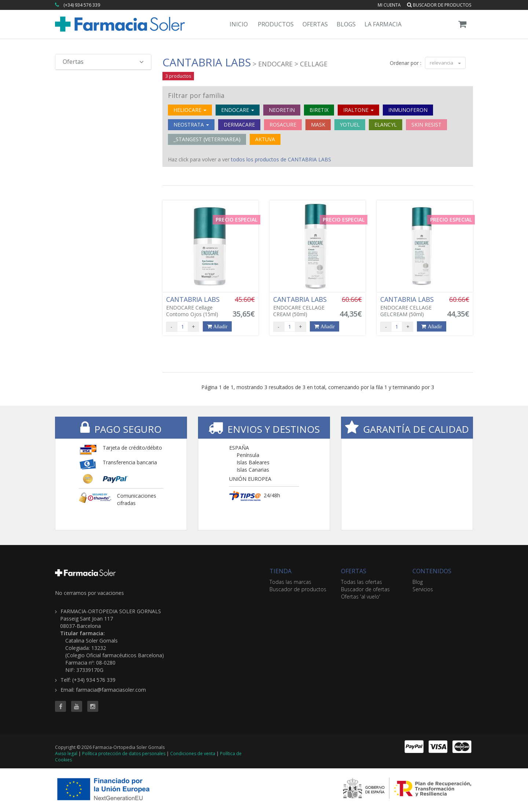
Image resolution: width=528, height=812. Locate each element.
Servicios (423, 589)
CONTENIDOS (432, 571)
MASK (318, 125)
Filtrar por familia (196, 95)
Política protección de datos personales (124, 754)
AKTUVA (265, 139)
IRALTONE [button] (358, 110)
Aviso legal (66, 754)
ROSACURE (283, 125)
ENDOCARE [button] (238, 110)
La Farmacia (383, 24)
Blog (418, 582)
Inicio (239, 24)
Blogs (346, 24)
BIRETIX (319, 110)
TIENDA (280, 571)
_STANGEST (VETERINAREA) (207, 139)
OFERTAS (354, 571)
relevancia (445, 63)
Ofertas (315, 24)
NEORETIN (282, 110)
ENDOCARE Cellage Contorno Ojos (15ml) (195, 307)
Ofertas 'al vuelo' (361, 597)
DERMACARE (239, 125)
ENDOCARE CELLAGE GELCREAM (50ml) (409, 307)
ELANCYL (386, 125)
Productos (276, 24)
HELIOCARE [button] (190, 110)
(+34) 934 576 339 (82, 5)
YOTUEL (350, 125)
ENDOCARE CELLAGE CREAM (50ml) (302, 307)
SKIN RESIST (426, 125)
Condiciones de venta (193, 754)
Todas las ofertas (362, 582)
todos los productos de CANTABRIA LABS (281, 159)
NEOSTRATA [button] (191, 125)
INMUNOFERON (408, 110)
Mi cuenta (389, 5)
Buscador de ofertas (365, 589)
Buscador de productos (439, 5)
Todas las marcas (290, 582)
